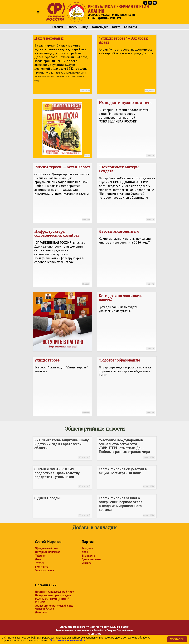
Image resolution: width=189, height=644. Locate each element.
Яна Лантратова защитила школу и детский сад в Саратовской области (62, 448)
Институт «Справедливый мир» (54, 592)
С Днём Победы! (62, 506)
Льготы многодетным (127, 258)
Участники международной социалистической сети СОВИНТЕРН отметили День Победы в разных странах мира (127, 448)
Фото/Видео (100, 27)
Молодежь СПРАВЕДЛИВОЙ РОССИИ (52, 601)
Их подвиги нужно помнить (127, 129)
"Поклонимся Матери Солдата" (127, 193)
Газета (116, 27)
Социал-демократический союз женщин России (54, 607)
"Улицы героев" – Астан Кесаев (62, 193)
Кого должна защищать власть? (127, 322)
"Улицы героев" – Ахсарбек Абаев (127, 65)
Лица (85, 27)
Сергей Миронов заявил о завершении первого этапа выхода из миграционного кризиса (127, 506)
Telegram (41, 556)
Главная (58, 27)
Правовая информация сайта (68, 641)
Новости (72, 27)
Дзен (38, 559)
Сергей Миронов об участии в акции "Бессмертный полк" (127, 477)
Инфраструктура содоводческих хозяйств (62, 258)
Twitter (39, 563)
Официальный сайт (46, 548)
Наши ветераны (62, 65)
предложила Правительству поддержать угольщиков (62, 477)
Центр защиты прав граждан (53, 595)
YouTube (87, 563)
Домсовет (41, 612)
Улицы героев (62, 387)
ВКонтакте (42, 567)
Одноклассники (44, 570)
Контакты (130, 27)
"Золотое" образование (127, 387)
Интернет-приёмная (47, 552)
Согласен (177, 639)
